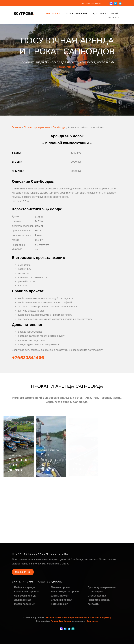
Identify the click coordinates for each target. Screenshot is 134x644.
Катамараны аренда (26, 592)
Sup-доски (53, 14)
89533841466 (23, 572)
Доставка (100, 14)
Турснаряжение (77, 14)
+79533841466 (28, 358)
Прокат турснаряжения (37, 127)
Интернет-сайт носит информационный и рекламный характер (78, 617)
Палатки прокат (60, 587)
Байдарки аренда (25, 587)
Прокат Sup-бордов (61, 621)
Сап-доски (92, 621)
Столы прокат (96, 592)
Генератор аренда (99, 600)
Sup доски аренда (25, 596)
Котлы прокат (59, 604)
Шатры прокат (60, 596)
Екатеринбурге (67, 67)
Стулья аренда (97, 596)
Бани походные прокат (65, 592)
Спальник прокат (61, 600)
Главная (17, 127)
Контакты (113, 18)
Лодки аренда (23, 600)
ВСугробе (24, 14)
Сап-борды (59, 127)
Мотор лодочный (25, 604)
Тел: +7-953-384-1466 (92, 3)
